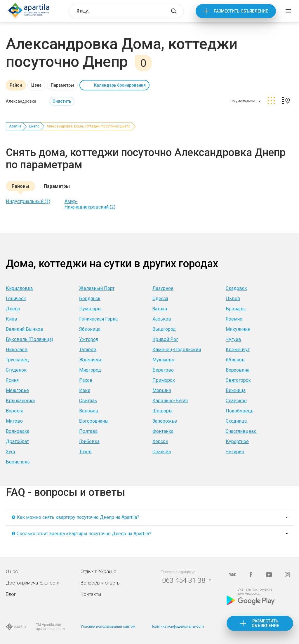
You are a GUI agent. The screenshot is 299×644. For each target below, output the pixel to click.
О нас (12, 572)
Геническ (16, 299)
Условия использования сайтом (108, 626)
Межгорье (17, 390)
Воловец (89, 411)
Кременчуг (238, 350)
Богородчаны (94, 421)
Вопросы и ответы (100, 583)
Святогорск (238, 380)
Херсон (160, 441)
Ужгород (89, 339)
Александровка (21, 101)
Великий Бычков (25, 329)
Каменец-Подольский (177, 350)
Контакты (91, 594)
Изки (85, 390)
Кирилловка (19, 288)
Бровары (236, 309)
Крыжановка (20, 401)
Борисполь (18, 462)
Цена (36, 85)
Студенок (16, 370)
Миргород (90, 370)
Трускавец (17, 360)
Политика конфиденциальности (177, 626)
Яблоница (90, 329)
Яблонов (235, 360)
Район (16, 85)
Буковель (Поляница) (29, 339)
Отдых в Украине (98, 572)
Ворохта (15, 411)
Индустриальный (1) (28, 201)
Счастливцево (241, 431)
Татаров (88, 350)
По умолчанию (243, 101)
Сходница (236, 421)
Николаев (17, 350)
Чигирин (235, 452)
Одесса (160, 299)
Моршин (162, 390)
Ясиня (12, 380)
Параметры (62, 85)
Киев (12, 319)
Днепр (34, 126)
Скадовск (236, 288)
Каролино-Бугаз (170, 401)
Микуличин (238, 329)
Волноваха (18, 431)
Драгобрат (17, 441)
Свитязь (88, 401)
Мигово (14, 421)
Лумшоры (90, 309)
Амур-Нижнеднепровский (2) (90, 204)
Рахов (86, 380)
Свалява (162, 452)
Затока (160, 309)
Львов (233, 299)
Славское (236, 401)
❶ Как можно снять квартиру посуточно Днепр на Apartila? (75, 517)
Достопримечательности (33, 583)
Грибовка (89, 441)
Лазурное (163, 288)
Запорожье (165, 421)
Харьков (162, 319)
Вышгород (164, 329)
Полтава (88, 431)
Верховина (238, 370)
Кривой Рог (165, 339)
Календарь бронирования (120, 85)
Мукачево (163, 360)
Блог (11, 594)
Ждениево (91, 360)
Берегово (163, 370)
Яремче (234, 319)
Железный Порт (97, 288)
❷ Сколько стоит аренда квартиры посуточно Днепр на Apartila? (81, 534)
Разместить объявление (241, 11)
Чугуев (233, 339)
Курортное (237, 441)
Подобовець (240, 411)
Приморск (164, 380)
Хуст (11, 452)
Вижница (236, 390)
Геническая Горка (98, 319)
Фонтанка (163, 431)
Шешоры (162, 411)
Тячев (85, 452)
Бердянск (90, 299)
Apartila (15, 126)
